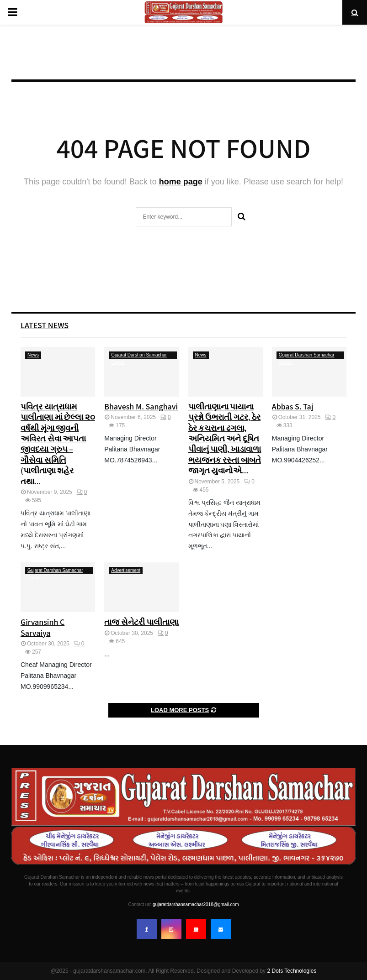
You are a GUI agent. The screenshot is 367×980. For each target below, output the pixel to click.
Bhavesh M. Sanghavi (141, 406)
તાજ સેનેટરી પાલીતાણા (141, 622)
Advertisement (126, 570)
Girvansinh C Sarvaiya (43, 627)
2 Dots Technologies (292, 971)
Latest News (45, 325)
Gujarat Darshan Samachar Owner (139, 356)
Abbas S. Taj (293, 406)
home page (181, 182)
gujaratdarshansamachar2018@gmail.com (196, 904)
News (33, 355)
